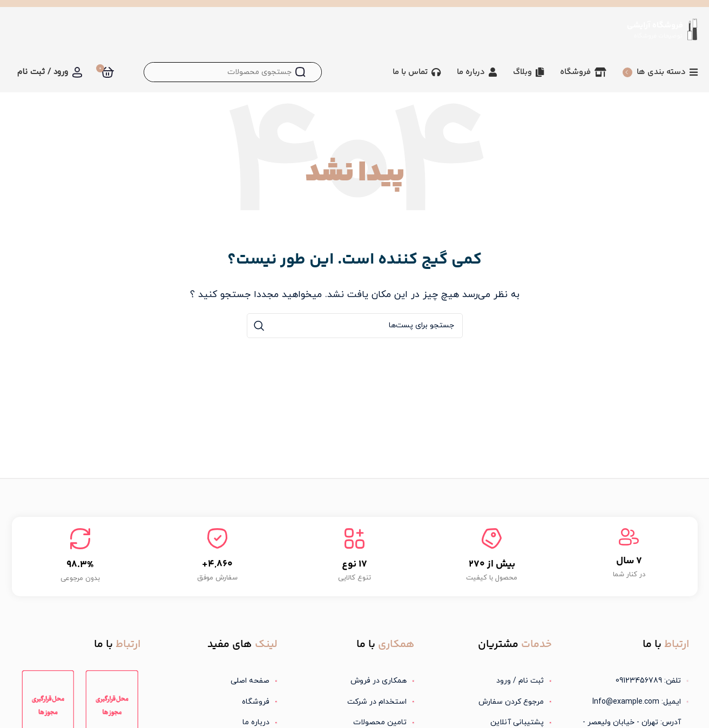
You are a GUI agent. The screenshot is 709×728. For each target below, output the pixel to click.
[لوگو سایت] (662, 29)
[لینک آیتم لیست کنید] (492, 681)
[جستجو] (233, 72)
